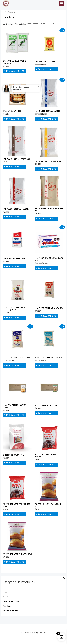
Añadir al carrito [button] (14, 71)
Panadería (7, 597)
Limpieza (6, 592)
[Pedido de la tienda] (40, 23)
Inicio (5, 12)
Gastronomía (8, 588)
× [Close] (38, 87)
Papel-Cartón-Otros (11, 601)
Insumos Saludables (11, 610)
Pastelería (7, 606)
